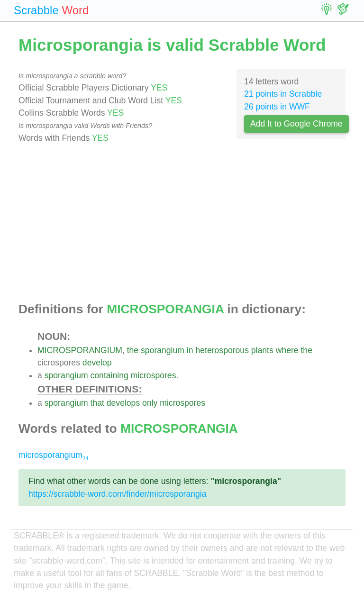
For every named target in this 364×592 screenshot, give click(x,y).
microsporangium (54, 455)
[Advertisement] (182, 223)
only (150, 403)
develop (97, 363)
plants (262, 350)
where (287, 350)
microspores (154, 375)
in (190, 350)
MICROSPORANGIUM (80, 350)
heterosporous (222, 350)
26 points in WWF (277, 107)
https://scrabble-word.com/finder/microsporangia (118, 494)
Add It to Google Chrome (296, 124)
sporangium (163, 350)
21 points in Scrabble (283, 94)
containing (109, 375)
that (97, 403)
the (133, 350)
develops (123, 403)
